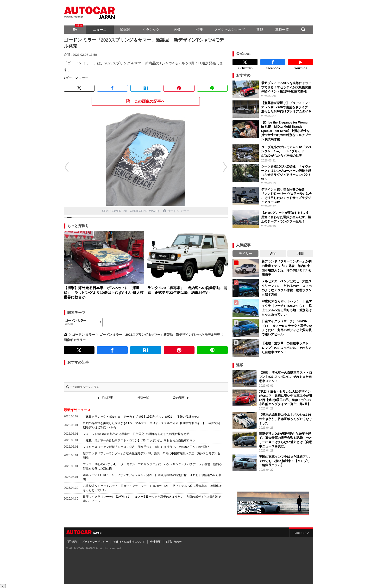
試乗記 (125, 30)
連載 (260, 30)
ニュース (100, 30)
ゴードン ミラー (77, 78)
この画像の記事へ (150, 101)
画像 (177, 30)
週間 (273, 252)
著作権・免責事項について (129, 540)
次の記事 (179, 398)
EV (75, 30)
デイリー (245, 252)
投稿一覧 (143, 398)
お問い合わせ (174, 540)
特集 (200, 30)
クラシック (151, 30)
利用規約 (71, 540)
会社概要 (155, 540)
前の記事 (107, 398)
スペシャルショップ (230, 30)
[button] (64, 167)
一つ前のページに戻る (85, 387)
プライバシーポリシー (95, 540)
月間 (300, 252)
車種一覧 (282, 30)
